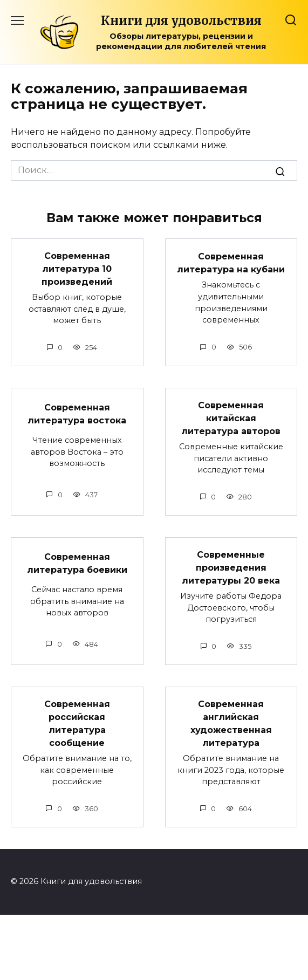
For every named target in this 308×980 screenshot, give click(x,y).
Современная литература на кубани (231, 262)
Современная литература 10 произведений (77, 269)
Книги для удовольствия (181, 20)
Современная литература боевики (77, 563)
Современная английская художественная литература (231, 724)
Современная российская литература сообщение (77, 724)
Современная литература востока (77, 414)
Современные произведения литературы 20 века (231, 568)
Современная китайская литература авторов (231, 418)
